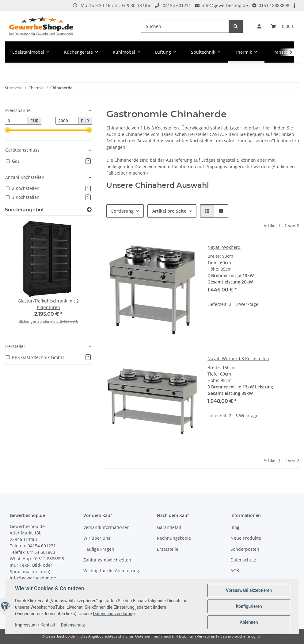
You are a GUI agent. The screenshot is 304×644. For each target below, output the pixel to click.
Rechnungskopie (174, 538)
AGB (235, 571)
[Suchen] (185, 26)
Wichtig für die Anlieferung (111, 571)
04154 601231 (177, 5)
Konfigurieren (249, 606)
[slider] (7, 130)
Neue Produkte (246, 538)
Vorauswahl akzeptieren (249, 590)
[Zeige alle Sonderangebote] (89, 210)
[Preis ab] (16, 121)
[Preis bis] (67, 121)
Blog (235, 527)
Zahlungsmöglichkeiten (107, 560)
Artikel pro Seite (169, 211)
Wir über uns (97, 538)
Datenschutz (73, 625)
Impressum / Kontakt (35, 625)
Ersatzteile (168, 549)
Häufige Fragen (99, 549)
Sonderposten (245, 549)
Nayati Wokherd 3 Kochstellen (238, 359)
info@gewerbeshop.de (225, 5)
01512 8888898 (274, 5)
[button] (259, 26)
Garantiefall (169, 527)
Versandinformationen (106, 527)
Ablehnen (249, 622)
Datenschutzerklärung (114, 614)
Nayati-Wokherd (224, 247)
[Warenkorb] (283, 26)
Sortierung (122, 211)
